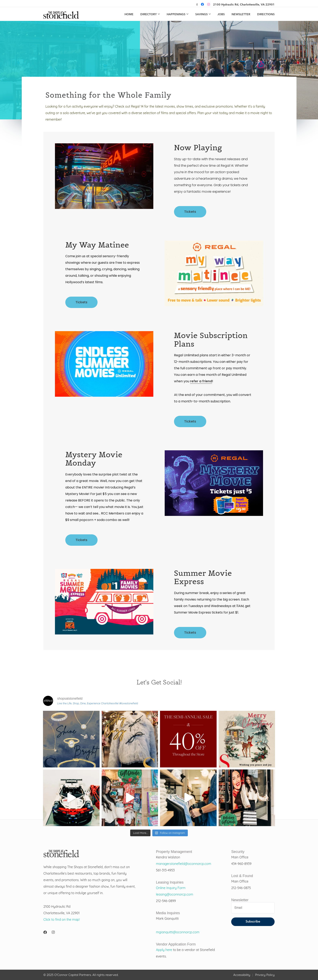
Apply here (164, 950)
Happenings (176, 14)
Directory (149, 14)
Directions (266, 14)
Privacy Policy (265, 975)
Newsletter (241, 14)
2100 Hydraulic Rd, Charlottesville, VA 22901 (244, 5)
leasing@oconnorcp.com (175, 894)
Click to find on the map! (62, 919)
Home (129, 14)
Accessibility (242, 975)
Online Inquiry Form (171, 888)
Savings (201, 14)
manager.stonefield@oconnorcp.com (184, 864)
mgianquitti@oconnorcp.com (178, 932)
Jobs (221, 14)
